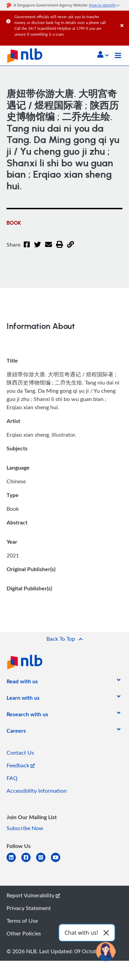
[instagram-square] (44, 861)
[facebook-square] (29, 861)
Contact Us (20, 753)
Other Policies (24, 933)
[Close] (123, 19)
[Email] (49, 249)
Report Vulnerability (33, 895)
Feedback (21, 765)
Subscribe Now (25, 828)
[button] (103, 55)
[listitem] (22, 683)
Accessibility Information (37, 791)
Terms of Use (22, 921)
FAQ (12, 778)
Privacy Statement (29, 908)
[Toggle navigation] (118, 56)
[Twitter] (37, 249)
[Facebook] (27, 249)
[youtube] (58, 861)
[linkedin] (14, 861)
